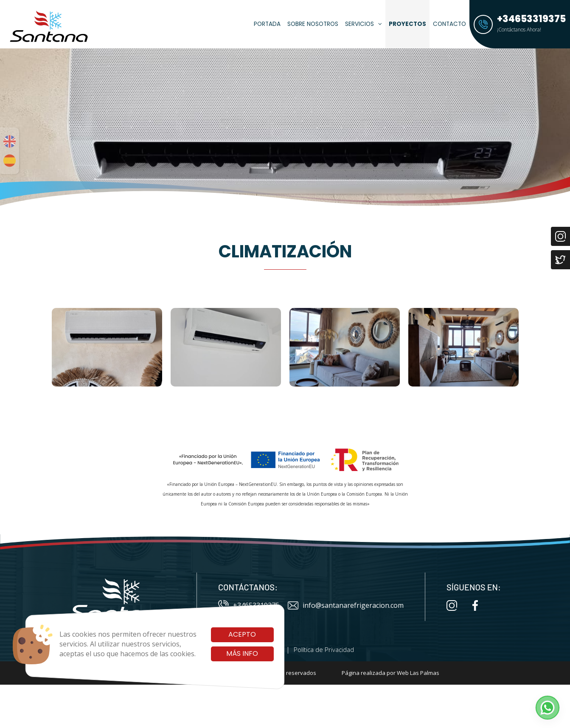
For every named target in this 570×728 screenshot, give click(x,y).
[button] (548, 708)
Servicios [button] (364, 24)
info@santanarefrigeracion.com (346, 605)
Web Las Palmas (418, 673)
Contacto (449, 24)
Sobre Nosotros (313, 24)
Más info (242, 653)
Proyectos (407, 24)
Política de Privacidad (324, 649)
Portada (267, 24)
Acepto (242, 634)
